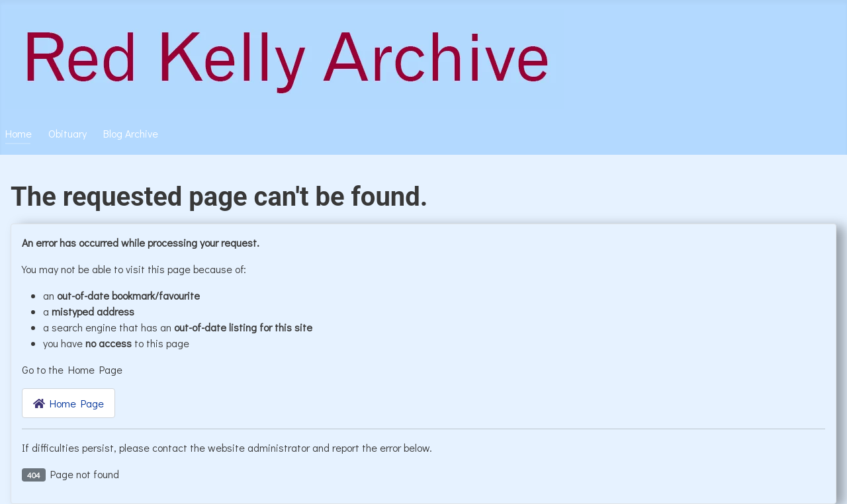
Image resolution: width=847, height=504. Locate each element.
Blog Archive (131, 133)
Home (19, 133)
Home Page (68, 403)
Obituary (67, 133)
